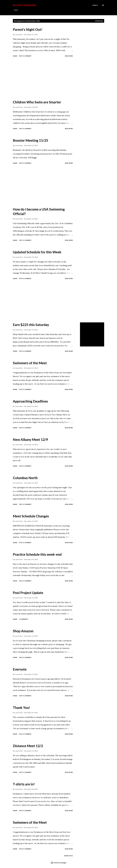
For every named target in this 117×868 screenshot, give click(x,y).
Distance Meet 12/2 (28, 746)
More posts (68, 856)
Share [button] (15, 56)
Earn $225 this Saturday (31, 325)
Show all (99, 21)
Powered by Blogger (59, 863)
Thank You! (21, 708)
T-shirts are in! (24, 784)
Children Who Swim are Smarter (37, 102)
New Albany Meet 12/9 (30, 440)
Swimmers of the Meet (30, 363)
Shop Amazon (23, 631)
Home (16, 10)
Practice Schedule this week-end (37, 554)
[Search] (95, 5)
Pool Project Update (28, 593)
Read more (69, 56)
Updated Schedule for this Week (37, 252)
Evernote (20, 669)
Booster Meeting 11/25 (31, 140)
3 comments (24, 619)
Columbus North (25, 478)
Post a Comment (25, 56)
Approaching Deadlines (30, 401)
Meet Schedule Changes (31, 516)
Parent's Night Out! (28, 29)
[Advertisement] (45, 79)
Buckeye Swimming (25, 5)
